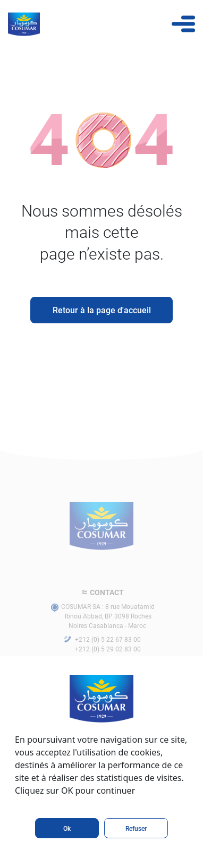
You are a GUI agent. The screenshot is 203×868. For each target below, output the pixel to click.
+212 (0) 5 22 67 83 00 (108, 647)
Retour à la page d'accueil (102, 310)
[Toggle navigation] (183, 24)
